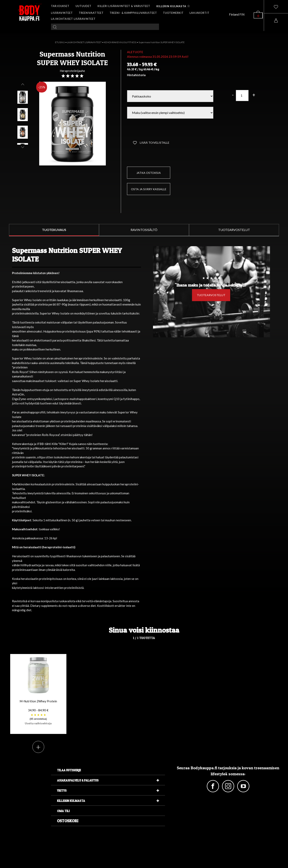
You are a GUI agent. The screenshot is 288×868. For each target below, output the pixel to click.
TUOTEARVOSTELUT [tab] (234, 230)
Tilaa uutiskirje (69, 770)
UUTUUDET (83, 6)
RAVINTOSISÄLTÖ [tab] (144, 230)
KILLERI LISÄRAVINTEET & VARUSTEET (124, 6)
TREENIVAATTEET (91, 13)
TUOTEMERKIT (173, 13)
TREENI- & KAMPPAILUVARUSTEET (133, 13)
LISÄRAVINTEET (62, 13)
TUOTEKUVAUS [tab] (54, 230)
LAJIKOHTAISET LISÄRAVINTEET (73, 19)
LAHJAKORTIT (199, 13)
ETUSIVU (60, 42)
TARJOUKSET (60, 6)
